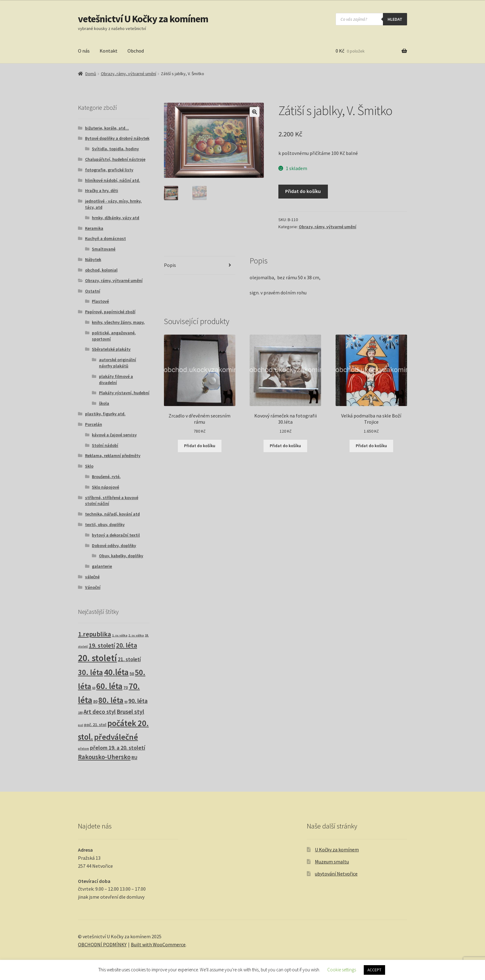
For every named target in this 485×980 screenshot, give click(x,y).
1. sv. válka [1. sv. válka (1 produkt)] (120, 635)
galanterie (102, 566)
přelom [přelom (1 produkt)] (84, 749)
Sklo (89, 466)
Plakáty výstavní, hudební (124, 393)
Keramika (94, 228)
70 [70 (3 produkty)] (126, 688)
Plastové (100, 301)
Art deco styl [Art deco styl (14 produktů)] (100, 712)
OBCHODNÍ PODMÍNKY (102, 944)
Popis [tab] (170, 265)
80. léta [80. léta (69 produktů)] (111, 700)
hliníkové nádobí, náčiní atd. (113, 180)
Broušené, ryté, (106, 477)
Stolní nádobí (105, 445)
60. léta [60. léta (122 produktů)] (109, 686)
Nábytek (93, 259)
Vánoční (93, 587)
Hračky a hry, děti (102, 190)
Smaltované (104, 249)
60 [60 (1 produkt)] (94, 688)
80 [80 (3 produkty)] (95, 702)
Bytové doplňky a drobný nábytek (117, 138)
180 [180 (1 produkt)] (80, 713)
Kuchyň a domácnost (105, 238)
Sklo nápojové (105, 487)
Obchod (136, 51)
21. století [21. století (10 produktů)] (129, 659)
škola (104, 403)
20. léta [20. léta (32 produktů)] (127, 645)
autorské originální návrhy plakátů (118, 363)
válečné (92, 577)
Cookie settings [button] (342, 970)
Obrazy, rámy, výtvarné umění (129, 74)
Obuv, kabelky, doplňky (121, 556)
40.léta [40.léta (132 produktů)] (116, 672)
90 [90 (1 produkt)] (126, 702)
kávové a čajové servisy (114, 435)
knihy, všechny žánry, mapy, (118, 322)
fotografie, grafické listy (109, 170)
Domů (91, 74)
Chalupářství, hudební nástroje (115, 159)
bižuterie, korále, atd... (107, 128)
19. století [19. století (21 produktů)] (102, 645)
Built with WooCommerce (158, 944)
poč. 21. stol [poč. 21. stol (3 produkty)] (95, 725)
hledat (395, 19)
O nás (84, 51)
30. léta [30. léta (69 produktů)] (90, 672)
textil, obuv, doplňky (105, 524)
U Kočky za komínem (337, 849)
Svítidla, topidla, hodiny (115, 149)
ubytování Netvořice (336, 874)
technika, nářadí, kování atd (112, 514)
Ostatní (93, 291)
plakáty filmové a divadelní (116, 379)
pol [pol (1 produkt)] (81, 725)
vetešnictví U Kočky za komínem (143, 19)
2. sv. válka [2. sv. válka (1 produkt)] (136, 635)
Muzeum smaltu (332, 862)
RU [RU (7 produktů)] (134, 757)
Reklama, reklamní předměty (113, 456)
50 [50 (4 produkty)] (132, 674)
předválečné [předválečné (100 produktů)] (116, 737)
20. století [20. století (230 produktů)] (97, 658)
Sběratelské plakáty (111, 349)
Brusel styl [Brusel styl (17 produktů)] (130, 712)
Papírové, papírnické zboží (110, 312)
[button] (255, 112)
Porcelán (94, 424)
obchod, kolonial (101, 270)
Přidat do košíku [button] (200, 446)
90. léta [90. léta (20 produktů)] (138, 701)
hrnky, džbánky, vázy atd (116, 218)
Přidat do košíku (303, 191)
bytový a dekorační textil (116, 535)
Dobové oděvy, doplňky (114, 546)
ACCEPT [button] (374, 970)
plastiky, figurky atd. (105, 414)
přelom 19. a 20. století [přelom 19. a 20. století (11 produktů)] (118, 748)
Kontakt (109, 51)
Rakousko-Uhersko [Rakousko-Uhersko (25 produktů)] (104, 757)
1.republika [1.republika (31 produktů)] (94, 634)
